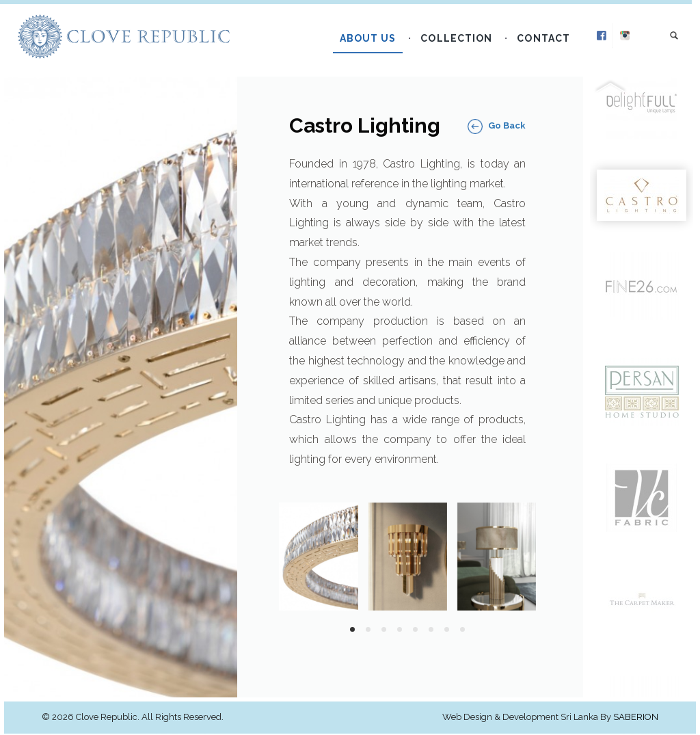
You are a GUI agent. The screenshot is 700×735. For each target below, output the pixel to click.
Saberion (636, 718)
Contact (548, 42)
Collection (460, 42)
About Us (372, 42)
